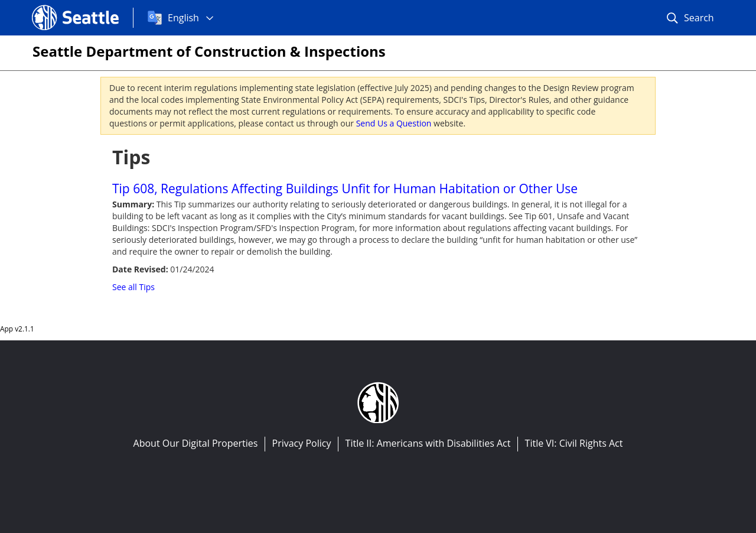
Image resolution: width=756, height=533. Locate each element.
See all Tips (133, 287)
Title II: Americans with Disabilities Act (428, 443)
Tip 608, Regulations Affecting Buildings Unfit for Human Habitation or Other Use (345, 188)
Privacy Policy (302, 443)
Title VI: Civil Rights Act (574, 443)
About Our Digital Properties (196, 443)
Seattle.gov (57, 6)
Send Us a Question (394, 123)
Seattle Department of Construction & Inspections (209, 51)
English (183, 18)
